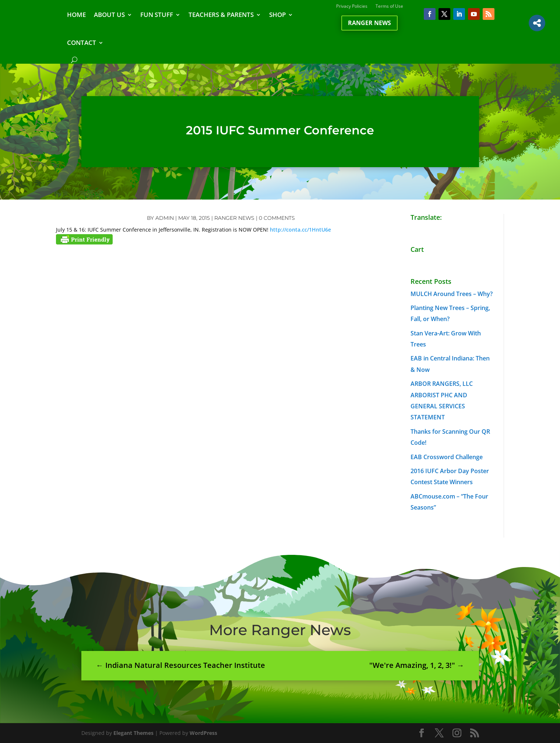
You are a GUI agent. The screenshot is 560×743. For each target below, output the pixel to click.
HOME (76, 15)
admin (165, 218)
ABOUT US (109, 15)
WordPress (203, 733)
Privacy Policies (352, 6)
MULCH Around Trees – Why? (452, 294)
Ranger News (369, 23)
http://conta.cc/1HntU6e (300, 230)
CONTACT (82, 43)
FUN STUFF (157, 15)
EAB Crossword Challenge (447, 457)
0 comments (277, 218)
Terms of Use (389, 6)
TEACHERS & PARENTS (221, 15)
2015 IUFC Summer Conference (280, 130)
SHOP (277, 15)
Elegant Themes (133, 733)
